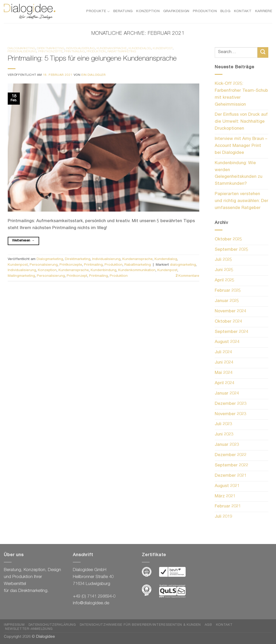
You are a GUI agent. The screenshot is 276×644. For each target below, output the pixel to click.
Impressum (14, 625)
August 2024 (227, 342)
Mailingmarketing (21, 276)
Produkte (98, 11)
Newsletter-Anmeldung (29, 629)
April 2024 (225, 383)
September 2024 (231, 332)
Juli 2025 (223, 260)
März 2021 (225, 496)
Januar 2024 (227, 394)
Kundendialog (140, 49)
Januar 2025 (227, 301)
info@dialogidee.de (91, 603)
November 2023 (230, 414)
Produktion (205, 11)
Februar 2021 (228, 507)
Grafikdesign (176, 11)
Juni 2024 (224, 363)
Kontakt (243, 11)
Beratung (123, 11)
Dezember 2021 (231, 476)
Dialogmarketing (21, 49)
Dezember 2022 (231, 455)
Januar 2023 (227, 445)
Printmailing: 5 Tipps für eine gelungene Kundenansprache (92, 59)
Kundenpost (163, 49)
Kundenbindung (104, 270)
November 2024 (230, 311)
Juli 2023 (223, 424)
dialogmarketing (183, 265)
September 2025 (231, 250)
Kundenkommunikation (137, 270)
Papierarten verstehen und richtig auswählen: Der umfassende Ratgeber (242, 201)
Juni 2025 (224, 270)
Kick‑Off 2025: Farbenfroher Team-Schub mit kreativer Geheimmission (241, 94)
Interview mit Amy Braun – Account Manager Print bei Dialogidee (241, 146)
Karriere (264, 11)
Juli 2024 (223, 352)
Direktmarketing (51, 49)
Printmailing (75, 52)
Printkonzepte (51, 52)
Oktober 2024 (228, 322)
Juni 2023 (224, 435)
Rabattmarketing (122, 52)
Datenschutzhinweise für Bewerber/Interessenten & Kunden (140, 625)
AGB (208, 625)
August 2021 (227, 486)
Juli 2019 (223, 517)
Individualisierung (81, 49)
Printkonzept (77, 276)
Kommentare (187, 276)
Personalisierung (22, 52)
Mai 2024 (224, 373)
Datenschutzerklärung (52, 625)
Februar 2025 (228, 291)
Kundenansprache (112, 49)
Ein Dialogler (94, 75)
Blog (225, 11)
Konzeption (148, 11)
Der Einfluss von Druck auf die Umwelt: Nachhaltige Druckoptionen (241, 122)
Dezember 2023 (231, 404)
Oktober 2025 (228, 240)
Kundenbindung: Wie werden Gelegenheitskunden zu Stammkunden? (239, 174)
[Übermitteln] (263, 52)
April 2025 (225, 281)
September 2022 (231, 466)
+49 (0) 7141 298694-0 (94, 597)
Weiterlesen (23, 241)
